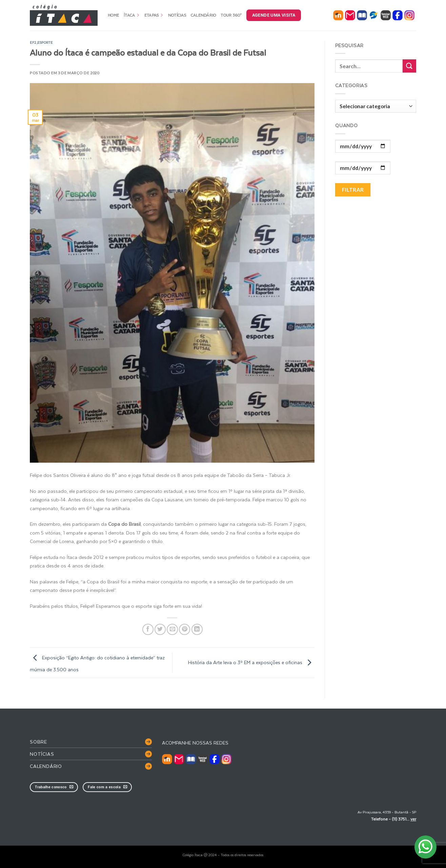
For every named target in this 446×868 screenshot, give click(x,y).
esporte (45, 42)
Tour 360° (231, 15)
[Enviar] (409, 66)
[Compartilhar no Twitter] (160, 629)
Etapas (154, 15)
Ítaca (132, 15)
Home (113, 15)
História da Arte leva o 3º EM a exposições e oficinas (251, 662)
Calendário (204, 15)
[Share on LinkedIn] (197, 629)
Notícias (177, 15)
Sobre (38, 742)
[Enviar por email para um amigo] (172, 629)
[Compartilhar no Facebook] (148, 629)
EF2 (33, 42)
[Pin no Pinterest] (185, 629)
